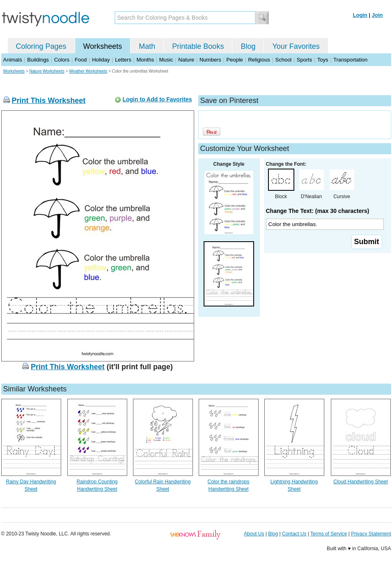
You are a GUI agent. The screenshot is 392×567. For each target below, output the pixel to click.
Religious (259, 60)
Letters (123, 60)
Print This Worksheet (49, 101)
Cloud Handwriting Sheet (361, 482)
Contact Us (294, 534)
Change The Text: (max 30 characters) (318, 211)
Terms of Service (329, 534)
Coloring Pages (41, 46)
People (234, 60)
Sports (305, 60)
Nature (186, 60)
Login (360, 15)
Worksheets (103, 46)
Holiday (101, 60)
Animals (13, 60)
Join (377, 15)
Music (166, 60)
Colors (62, 60)
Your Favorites (296, 46)
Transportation (350, 60)
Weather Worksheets (88, 71)
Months (146, 60)
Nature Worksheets (47, 71)
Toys (323, 60)
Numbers (210, 60)
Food (81, 60)
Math (147, 46)
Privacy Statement (371, 534)
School (284, 60)
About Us (254, 534)
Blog (248, 46)
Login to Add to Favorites (157, 99)
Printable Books (198, 46)
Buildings (38, 60)
